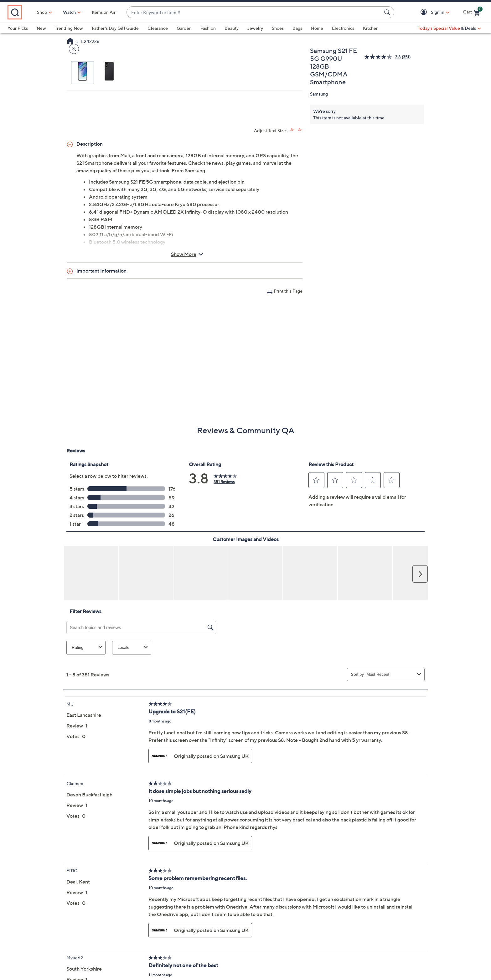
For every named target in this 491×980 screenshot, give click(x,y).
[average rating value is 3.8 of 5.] (383, 57)
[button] (425, 12)
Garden (184, 28)
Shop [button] (69, 12)
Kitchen (371, 28)
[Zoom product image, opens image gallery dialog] (72, 189)
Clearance (158, 28)
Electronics (343, 28)
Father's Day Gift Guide (115, 28)
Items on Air (131, 12)
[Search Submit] (388, 12)
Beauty (232, 28)
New (41, 28)
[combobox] (268, 12)
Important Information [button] (101, 381)
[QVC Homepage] (70, 42)
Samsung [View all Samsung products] (319, 94)
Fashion (208, 28)
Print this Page (288, 401)
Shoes (278, 28)
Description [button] (90, 254)
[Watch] (97, 12)
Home (317, 28)
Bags (297, 28)
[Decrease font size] (300, 240)
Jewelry (255, 28)
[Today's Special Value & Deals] (449, 28)
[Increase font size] (292, 240)
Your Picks (18, 28)
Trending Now (69, 28)
